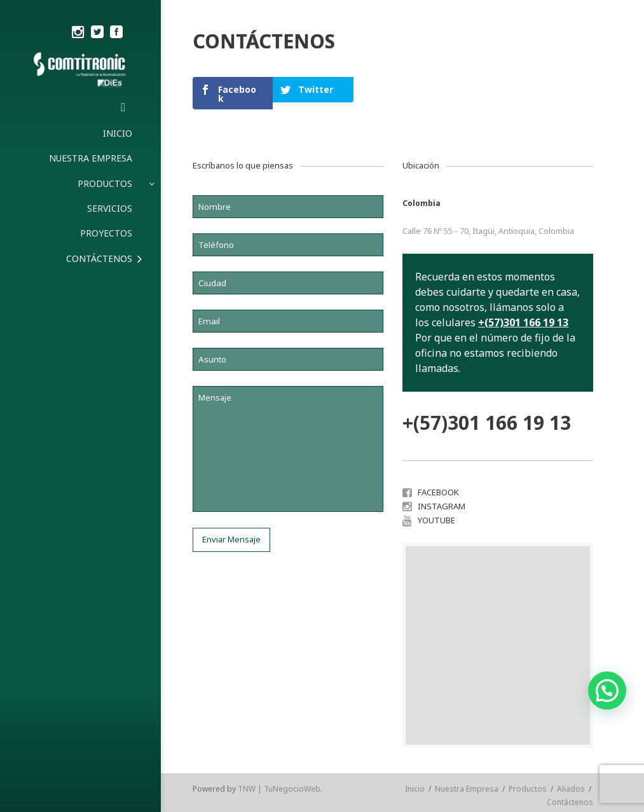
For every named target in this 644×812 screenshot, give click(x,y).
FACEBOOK (438, 492)
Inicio (415, 789)
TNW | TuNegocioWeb (279, 789)
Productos (528, 789)
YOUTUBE (436, 520)
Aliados (571, 789)
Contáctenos (570, 802)
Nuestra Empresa (467, 789)
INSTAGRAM (442, 506)
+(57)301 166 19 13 (523, 322)
